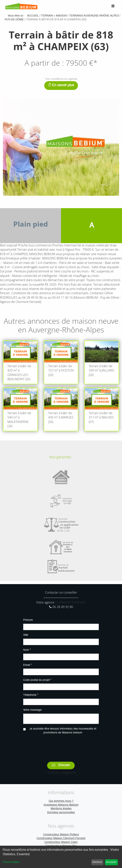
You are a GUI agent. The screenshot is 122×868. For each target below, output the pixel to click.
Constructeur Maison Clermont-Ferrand (61, 838)
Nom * (27, 650)
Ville (26, 635)
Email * (27, 665)
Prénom (28, 620)
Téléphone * (31, 695)
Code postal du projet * (37, 680)
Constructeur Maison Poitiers (61, 835)
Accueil (33, 16)
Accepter (111, 862)
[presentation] (61, 745)
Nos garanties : (61, 457)
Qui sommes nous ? (61, 801)
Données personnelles (61, 812)
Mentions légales (61, 809)
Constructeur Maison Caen (61, 842)
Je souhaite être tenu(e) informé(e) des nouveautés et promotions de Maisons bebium (63, 731)
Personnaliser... (12, 862)
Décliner (97, 862)
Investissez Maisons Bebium (61, 805)
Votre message (32, 710)
